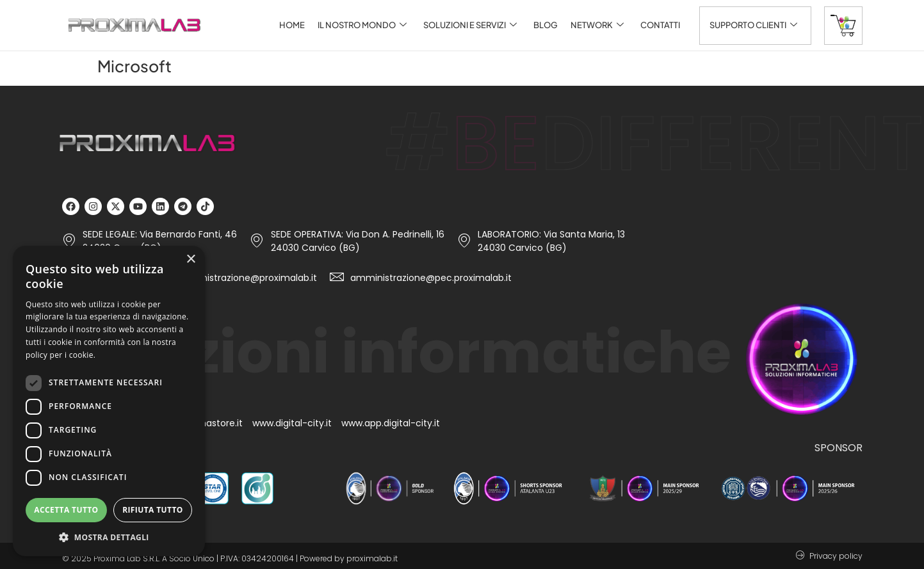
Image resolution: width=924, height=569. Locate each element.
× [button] (190, 260)
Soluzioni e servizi (470, 25)
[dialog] (109, 401)
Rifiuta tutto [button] (153, 510)
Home (292, 25)
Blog (546, 25)
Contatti (660, 25)
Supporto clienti (753, 25)
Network (597, 25)
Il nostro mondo (362, 25)
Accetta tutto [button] (66, 510)
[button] (109, 537)
